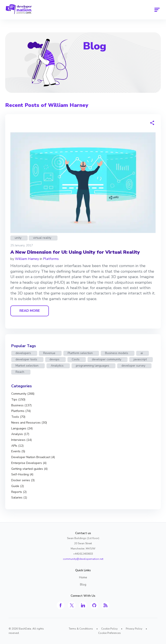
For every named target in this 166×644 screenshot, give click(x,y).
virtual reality (42, 238)
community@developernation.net (83, 559)
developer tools (26, 359)
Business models (117, 353)
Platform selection (80, 353)
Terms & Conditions (81, 629)
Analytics (57, 366)
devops (54, 359)
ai (142, 353)
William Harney (27, 259)
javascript (140, 359)
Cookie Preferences (109, 633)
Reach (20, 372)
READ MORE (30, 311)
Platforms (51, 259)
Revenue (49, 353)
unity (18, 238)
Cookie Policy (109, 629)
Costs (76, 359)
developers (23, 353)
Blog (95, 46)
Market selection (27, 366)
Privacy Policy (134, 629)
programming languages (93, 366)
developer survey (133, 366)
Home (83, 577)
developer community (107, 359)
